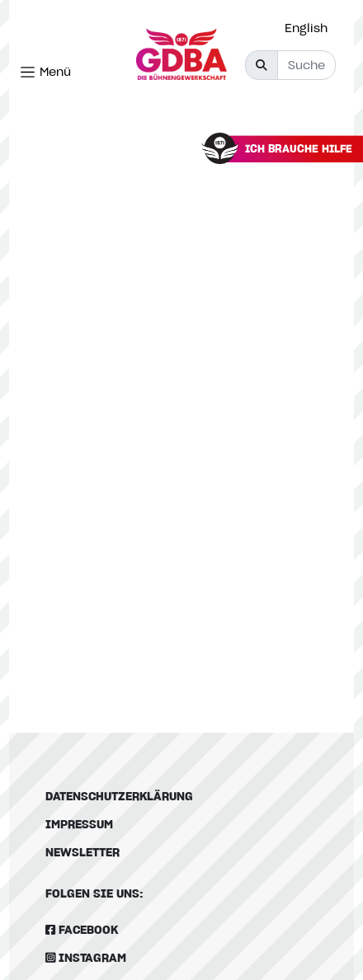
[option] (310, 28)
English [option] (306, 28)
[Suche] (306, 65)
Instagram (86, 957)
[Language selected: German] (310, 28)
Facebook (82, 929)
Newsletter (82, 852)
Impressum (79, 824)
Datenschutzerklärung (119, 796)
